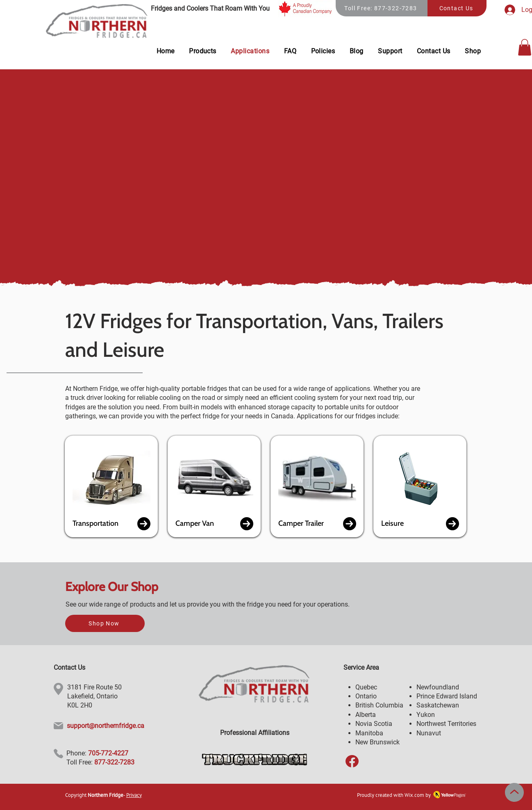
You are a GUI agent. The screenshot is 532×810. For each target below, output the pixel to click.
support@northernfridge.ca (106, 726)
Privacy (134, 795)
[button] (525, 47)
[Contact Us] (457, 8)
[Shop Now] (105, 623)
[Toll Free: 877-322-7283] (382, 8)
